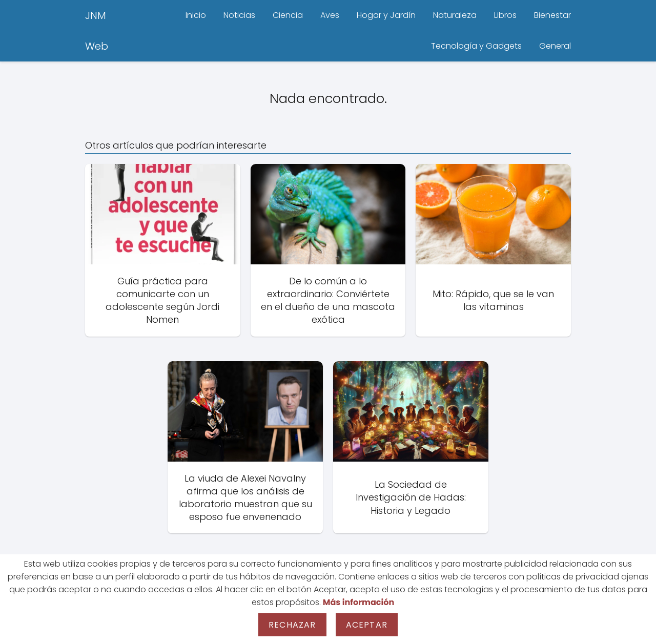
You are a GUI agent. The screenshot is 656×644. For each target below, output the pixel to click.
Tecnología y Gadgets (476, 46)
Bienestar (552, 15)
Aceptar (367, 625)
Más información (358, 602)
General (555, 46)
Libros (505, 15)
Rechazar (292, 625)
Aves (330, 15)
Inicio (196, 15)
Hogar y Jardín (386, 15)
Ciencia (288, 15)
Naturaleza (455, 15)
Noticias (239, 15)
